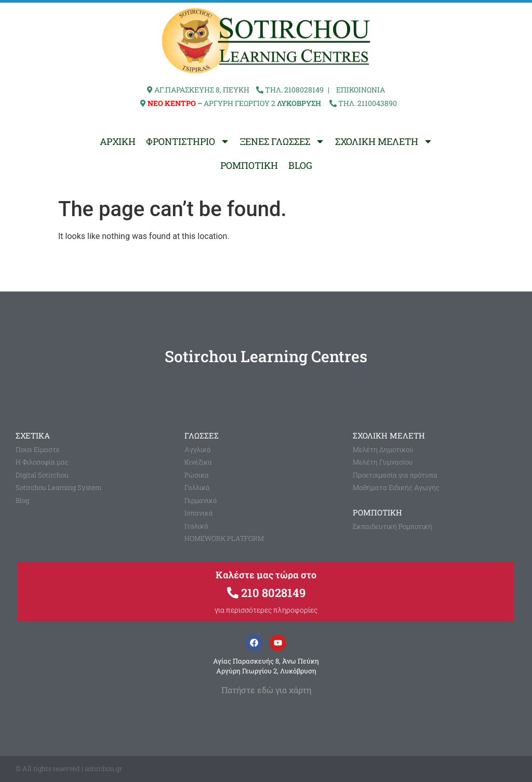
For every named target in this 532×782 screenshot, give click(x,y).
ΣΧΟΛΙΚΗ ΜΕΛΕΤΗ (384, 141)
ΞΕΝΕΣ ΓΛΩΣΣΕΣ (282, 141)
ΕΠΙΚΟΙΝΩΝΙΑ (361, 90)
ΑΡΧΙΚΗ (118, 141)
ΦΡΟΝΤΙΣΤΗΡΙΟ (188, 141)
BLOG (300, 165)
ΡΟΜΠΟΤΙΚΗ (249, 165)
